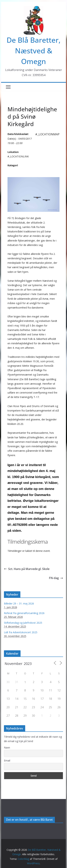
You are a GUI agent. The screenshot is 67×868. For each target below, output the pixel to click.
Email (7, 761)
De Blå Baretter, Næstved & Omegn (34, 51)
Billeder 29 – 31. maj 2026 (19, 603)
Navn (7, 748)
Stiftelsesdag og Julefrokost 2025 (23, 623)
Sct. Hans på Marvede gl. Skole (27, 569)
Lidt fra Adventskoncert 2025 (21, 632)
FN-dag (56, 578)
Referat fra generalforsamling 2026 (24, 613)
